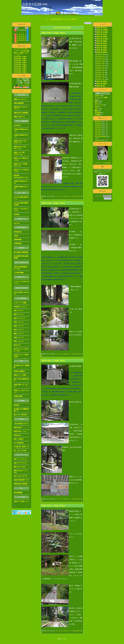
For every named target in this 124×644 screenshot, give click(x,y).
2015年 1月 (100, 79)
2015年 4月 (100, 72)
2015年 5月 (100, 70)
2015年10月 (100, 59)
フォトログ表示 (22, 85)
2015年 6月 (100, 68)
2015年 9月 (100, 61)
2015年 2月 (100, 77)
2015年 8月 (100, 64)
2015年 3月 (100, 75)
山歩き (78, 196)
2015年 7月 (100, 66)
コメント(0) (71, 196)
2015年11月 (100, 57)
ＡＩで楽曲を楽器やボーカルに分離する (62, 19)
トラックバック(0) (61, 196)
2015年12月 (100, 55)
